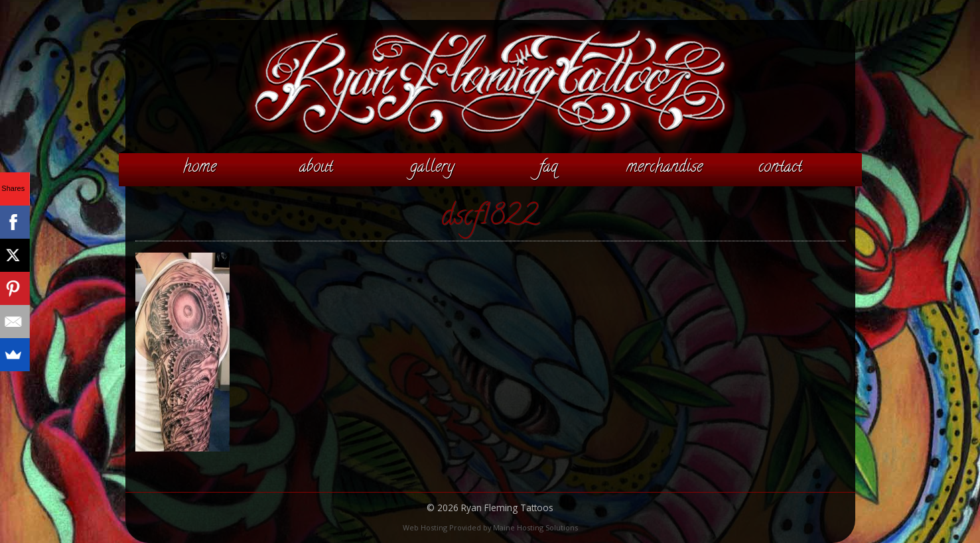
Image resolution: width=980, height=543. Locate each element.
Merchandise (665, 168)
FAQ (548, 168)
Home (200, 168)
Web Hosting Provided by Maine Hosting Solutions (490, 527)
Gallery (432, 168)
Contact (780, 168)
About (316, 168)
